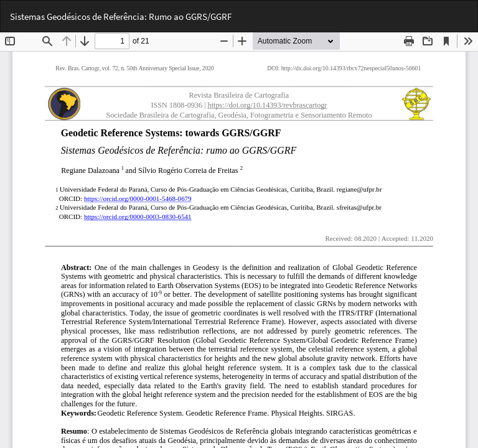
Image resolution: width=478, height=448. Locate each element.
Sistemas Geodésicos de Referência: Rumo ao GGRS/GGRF (121, 16)
